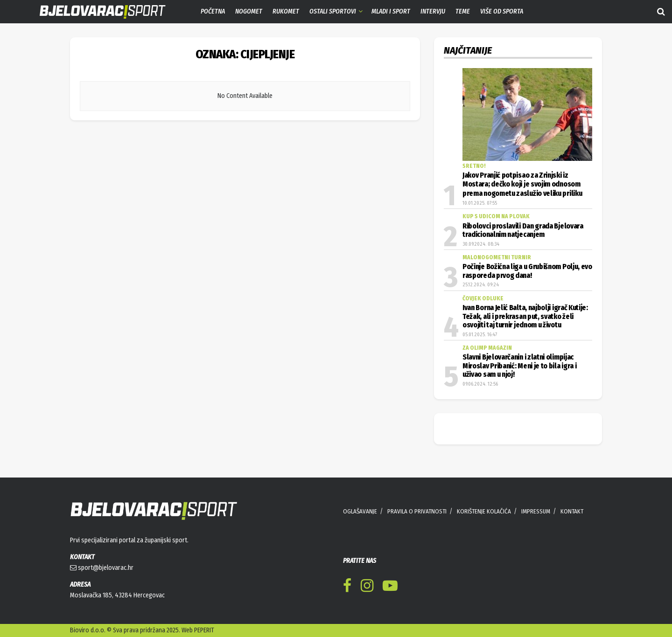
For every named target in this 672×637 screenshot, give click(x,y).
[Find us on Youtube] (390, 587)
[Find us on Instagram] (367, 587)
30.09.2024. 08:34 (481, 244)
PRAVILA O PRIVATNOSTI (417, 511)
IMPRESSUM (536, 511)
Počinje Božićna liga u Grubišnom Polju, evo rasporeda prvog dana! (527, 271)
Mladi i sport (391, 11)
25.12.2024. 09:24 (481, 285)
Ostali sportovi (333, 11)
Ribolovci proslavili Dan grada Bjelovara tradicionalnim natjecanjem (523, 230)
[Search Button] (661, 12)
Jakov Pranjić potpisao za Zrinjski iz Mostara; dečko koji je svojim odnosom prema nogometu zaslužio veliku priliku (522, 184)
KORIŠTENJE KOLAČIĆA (484, 511)
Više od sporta (502, 11)
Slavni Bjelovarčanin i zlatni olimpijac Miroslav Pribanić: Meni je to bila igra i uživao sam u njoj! (519, 366)
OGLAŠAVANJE (360, 511)
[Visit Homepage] (96, 12)
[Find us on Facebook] (347, 587)
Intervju (433, 11)
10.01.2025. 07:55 (480, 203)
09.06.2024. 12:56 (480, 384)
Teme (463, 11)
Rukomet (286, 11)
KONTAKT (572, 511)
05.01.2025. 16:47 (480, 335)
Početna (213, 11)
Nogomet (249, 11)
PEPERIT (204, 630)
